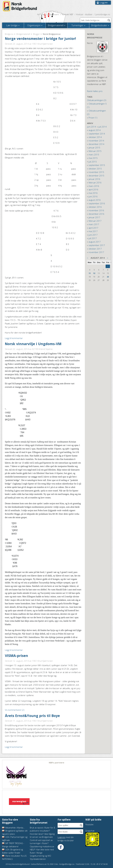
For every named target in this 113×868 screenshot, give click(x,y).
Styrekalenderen (38, 859)
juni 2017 (93, 235)
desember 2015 (96, 176)
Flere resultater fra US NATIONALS (14, 857)
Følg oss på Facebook (61, 847)
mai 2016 (93, 193)
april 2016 (93, 189)
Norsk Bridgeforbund (20, 6)
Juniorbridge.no (103, 14)
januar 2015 (94, 148)
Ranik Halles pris (95, 91)
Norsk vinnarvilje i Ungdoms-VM (33, 344)
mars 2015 (94, 155)
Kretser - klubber (84, 14)
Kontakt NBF (68, 14)
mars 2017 (94, 224)
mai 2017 (93, 231)
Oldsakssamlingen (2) (96, 112)
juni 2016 (93, 196)
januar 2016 (94, 179)
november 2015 (96, 172)
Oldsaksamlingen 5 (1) (97, 105)
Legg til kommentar (14, 338)
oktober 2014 (95, 137)
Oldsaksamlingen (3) (97, 100)
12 (94, 273)
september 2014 (97, 134)
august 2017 (95, 242)
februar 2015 (95, 151)
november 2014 (96, 141)
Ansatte (41, 14)
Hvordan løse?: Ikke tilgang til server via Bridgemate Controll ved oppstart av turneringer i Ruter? (42, 839)
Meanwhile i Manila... (13, 828)
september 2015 (97, 165)
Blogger (36, 34)
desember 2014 (96, 144)
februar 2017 (95, 221)
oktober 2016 (95, 207)
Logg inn (104, 3)
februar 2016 (95, 183)
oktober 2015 (95, 169)
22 (108, 277)
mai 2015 (93, 158)
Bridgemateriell (23, 34)
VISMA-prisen (16, 656)
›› (108, 258)
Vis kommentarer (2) (15, 710)
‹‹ (88, 258)
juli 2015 (93, 162)
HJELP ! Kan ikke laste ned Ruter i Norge (42, 851)
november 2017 (96, 252)
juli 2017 (93, 238)
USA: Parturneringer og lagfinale (15, 839)
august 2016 (95, 200)
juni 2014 (92, 127)
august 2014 (95, 130)
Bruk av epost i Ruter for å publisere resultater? (42, 829)
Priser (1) (93, 118)
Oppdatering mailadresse (42, 846)
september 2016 (97, 203)
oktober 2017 (95, 249)
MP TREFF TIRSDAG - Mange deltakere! (13, 845)
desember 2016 (96, 214)
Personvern (53, 14)
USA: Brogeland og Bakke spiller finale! (12, 851)
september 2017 (97, 245)
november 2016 (96, 210)
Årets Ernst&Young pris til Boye (32, 716)
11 (90, 273)
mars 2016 (94, 186)
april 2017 (93, 228)
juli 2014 (103, 127)
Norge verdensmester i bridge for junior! (40, 38)
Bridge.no (9, 34)
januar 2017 (94, 217)
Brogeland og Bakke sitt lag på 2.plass (15, 832)
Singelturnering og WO (40, 856)
